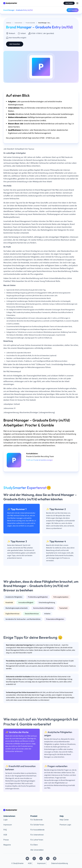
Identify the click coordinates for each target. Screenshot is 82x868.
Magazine (7, 845)
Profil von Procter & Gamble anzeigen (40, 460)
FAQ (5, 830)
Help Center (64, 820)
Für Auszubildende (37, 830)
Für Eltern (34, 845)
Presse (6, 840)
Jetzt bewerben (73, 10)
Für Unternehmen (37, 835)
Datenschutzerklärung (60, 863)
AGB (5, 835)
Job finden (69, 3)
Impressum (8, 825)
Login (5, 820)
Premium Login (65, 825)
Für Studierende (36, 820)
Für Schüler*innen (37, 825)
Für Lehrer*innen (37, 840)
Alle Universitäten (37, 850)
